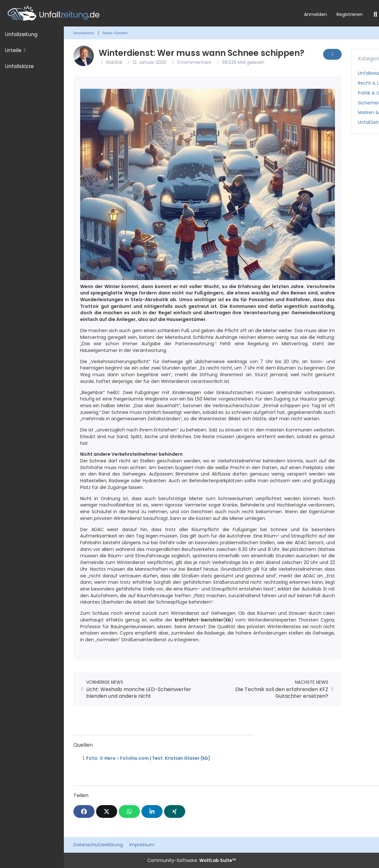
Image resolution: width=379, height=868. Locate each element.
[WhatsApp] (129, 811)
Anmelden (315, 14)
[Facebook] (84, 811)
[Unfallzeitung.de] (150, 13)
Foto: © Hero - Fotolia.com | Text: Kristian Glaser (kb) (148, 758)
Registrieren (350, 14)
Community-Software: (192, 860)
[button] (152, 811)
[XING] (175, 811)
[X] (107, 811)
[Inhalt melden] (332, 54)
